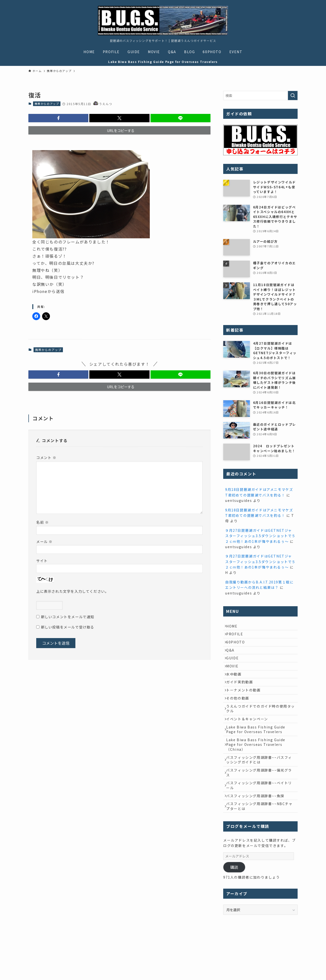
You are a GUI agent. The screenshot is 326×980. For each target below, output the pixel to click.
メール (44, 541)
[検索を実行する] (293, 96)
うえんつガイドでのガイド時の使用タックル (261, 731)
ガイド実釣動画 (242, 698)
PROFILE (237, 637)
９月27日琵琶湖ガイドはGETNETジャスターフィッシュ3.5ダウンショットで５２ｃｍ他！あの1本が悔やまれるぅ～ (260, 536)
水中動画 (236, 688)
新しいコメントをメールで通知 (68, 617)
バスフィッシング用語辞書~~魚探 (257, 834)
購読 (234, 909)
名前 (42, 522)
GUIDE (235, 668)
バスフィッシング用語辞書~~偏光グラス (261, 806)
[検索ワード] (260, 96)
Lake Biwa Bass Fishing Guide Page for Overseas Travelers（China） (258, 774)
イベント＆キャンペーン (249, 744)
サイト (42, 561)
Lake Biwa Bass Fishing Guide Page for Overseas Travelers (258, 757)
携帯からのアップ (47, 104)
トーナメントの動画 (245, 709)
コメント (46, 457)
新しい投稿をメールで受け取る (68, 627)
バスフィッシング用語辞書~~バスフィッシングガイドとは (261, 791)
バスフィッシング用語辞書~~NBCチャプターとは (260, 847)
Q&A (233, 658)
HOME (234, 627)
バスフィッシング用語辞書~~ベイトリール (261, 821)
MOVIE (234, 678)
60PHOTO (238, 647)
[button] (58, 118)
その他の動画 (240, 719)
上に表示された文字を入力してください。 (72, 591)
